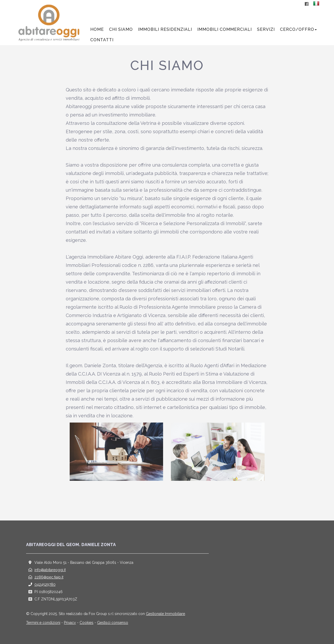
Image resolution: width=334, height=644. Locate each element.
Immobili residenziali (165, 29)
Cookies (87, 623)
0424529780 (45, 584)
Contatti (102, 40)
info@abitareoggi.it (50, 570)
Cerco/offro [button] (298, 29)
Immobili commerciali (225, 29)
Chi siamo (121, 29)
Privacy (70, 623)
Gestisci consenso (113, 623)
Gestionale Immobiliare (165, 614)
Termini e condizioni (43, 623)
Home (97, 29)
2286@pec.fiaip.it (49, 577)
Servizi (266, 29)
